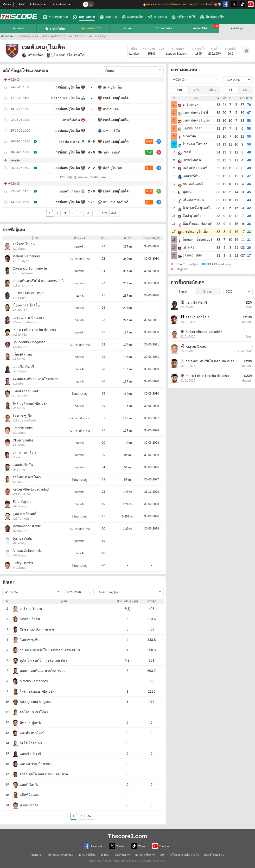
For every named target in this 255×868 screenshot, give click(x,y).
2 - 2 (91, 168)
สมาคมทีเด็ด (200, 28)
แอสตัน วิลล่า (70, 191)
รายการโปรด (55, 28)
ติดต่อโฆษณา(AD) (215, 855)
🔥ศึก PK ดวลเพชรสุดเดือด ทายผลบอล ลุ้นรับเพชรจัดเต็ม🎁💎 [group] (182, 4)
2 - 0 (91, 191)
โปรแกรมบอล (164, 28)
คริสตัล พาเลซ (69, 141)
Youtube (161, 846)
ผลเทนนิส (132, 17)
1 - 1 (91, 202)
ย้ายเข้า (184, 292)
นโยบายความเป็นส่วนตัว (185, 855)
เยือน (212, 90)
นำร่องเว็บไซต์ (87, 855)
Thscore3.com (128, 836)
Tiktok (138, 846)
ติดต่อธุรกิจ (212, 17)
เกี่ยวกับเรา (36, 855)
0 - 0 (91, 141)
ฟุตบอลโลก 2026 (91, 28)
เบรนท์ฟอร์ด (71, 120)
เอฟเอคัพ (14, 160)
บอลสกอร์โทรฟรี (145, 855)
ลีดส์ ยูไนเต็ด (112, 87)
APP (22, 4)
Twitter (117, 846)
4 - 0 (91, 152)
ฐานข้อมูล (237, 28)
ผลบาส (108, 17)
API (163, 855)
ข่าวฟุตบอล (56, 17)
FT (231, 90)
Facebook (93, 846)
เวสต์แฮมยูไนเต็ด (67, 87)
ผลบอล (127, 28)
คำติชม (105, 855)
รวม (179, 90)
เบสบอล (157, 17)
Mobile (7, 4)
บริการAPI (183, 17)
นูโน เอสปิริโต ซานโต (65, 55)
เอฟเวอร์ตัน (112, 131)
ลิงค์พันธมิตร (122, 855)
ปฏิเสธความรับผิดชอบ (61, 855)
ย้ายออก (208, 292)
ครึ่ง (245, 90)
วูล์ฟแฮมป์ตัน (113, 152)
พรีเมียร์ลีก (32, 55)
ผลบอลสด (84, 17)
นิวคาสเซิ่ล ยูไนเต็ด (65, 98)
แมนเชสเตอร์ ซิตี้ (116, 202)
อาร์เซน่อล (111, 109)
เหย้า (196, 90)
